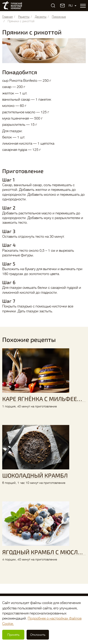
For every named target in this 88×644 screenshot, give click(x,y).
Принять (13, 635)
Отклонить (38, 635)
